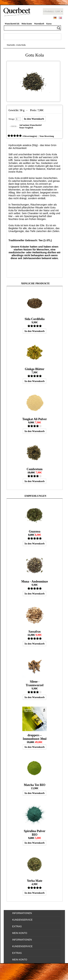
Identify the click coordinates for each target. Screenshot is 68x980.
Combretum (35, 469)
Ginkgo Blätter (35, 369)
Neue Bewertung (47, 136)
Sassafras (35, 632)
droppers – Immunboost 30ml (35, 737)
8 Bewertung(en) (30, 136)
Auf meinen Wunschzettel (30, 125)
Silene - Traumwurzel (35, 683)
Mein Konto (27, 24)
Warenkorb (39, 24)
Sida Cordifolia (35, 319)
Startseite (11, 45)
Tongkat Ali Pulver (35, 419)
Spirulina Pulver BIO (35, 833)
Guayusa (35, 531)
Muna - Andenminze (35, 581)
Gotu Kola (21, 45)
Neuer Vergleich (26, 128)
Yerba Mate (35, 881)
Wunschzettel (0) (12, 24)
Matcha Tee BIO (35, 785)
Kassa (49, 24)
